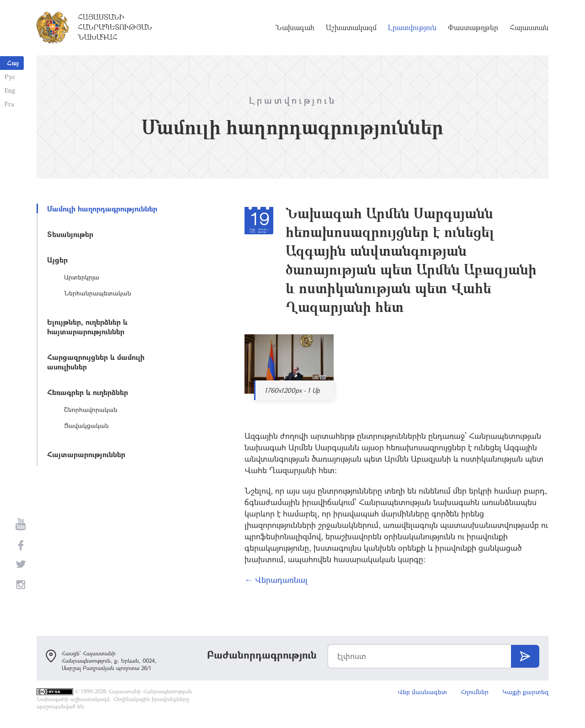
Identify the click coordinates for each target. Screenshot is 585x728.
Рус (10, 76)
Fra (9, 104)
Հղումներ (475, 692)
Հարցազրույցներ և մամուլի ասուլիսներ (96, 362)
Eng (10, 90)
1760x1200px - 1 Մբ (292, 390)
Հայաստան (529, 27)
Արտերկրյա (82, 277)
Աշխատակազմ (351, 27)
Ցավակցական (86, 425)
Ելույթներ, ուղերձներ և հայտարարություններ (87, 327)
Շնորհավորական (91, 409)
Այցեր (57, 260)
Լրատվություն (412, 27)
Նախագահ (295, 27)
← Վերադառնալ (276, 580)
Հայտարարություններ (86, 454)
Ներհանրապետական (98, 293)
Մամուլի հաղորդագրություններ (102, 208)
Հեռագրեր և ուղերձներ (88, 392)
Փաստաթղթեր (473, 27)
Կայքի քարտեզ (525, 692)
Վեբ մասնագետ (422, 692)
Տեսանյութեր (70, 234)
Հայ (13, 63)
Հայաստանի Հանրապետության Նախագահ (115, 27)
